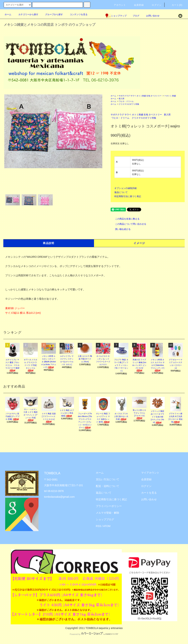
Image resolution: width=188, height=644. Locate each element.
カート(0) (175, 5)
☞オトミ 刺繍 (170, 96)
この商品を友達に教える (125, 219)
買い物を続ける (121, 229)
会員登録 (137, 5)
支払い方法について (108, 479)
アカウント (118, 5)
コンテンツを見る (76, 14)
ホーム (8, 14)
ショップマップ (116, 16)
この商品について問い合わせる (128, 224)
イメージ (139, 243)
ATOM (107, 526)
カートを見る (149, 493)
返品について (121, 192)
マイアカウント (150, 473)
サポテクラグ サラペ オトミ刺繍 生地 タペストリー (140, 96)
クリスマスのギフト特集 (129, 104)
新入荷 (122, 99)
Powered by (94, 634)
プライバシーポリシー (109, 506)
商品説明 (49, 243)
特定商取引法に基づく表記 (128, 196)
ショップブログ (105, 519)
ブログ (136, 16)
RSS (99, 526)
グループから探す (52, 14)
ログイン (154, 5)
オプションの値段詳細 (125, 188)
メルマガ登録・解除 (108, 513)
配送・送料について (108, 486)
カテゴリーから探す (26, 14)
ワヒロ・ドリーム (126, 101)
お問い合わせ (151, 16)
